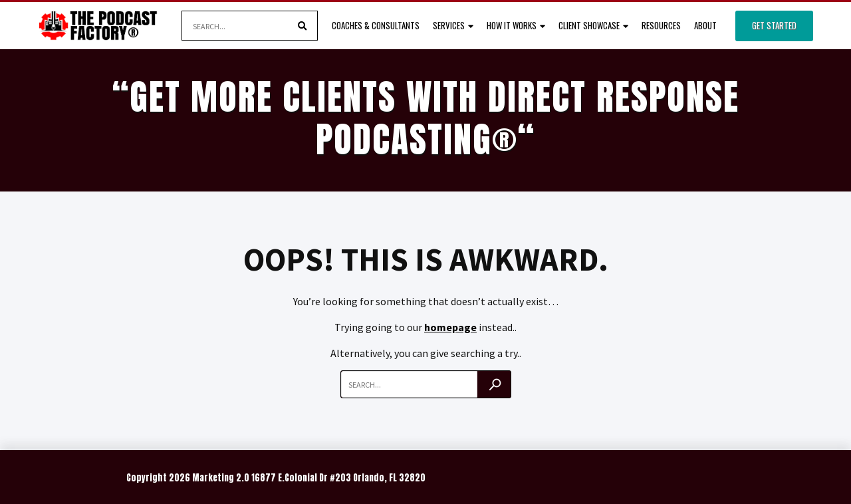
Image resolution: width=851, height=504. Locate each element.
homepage (450, 327)
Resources (661, 25)
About (705, 25)
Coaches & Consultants (376, 25)
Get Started (774, 25)
